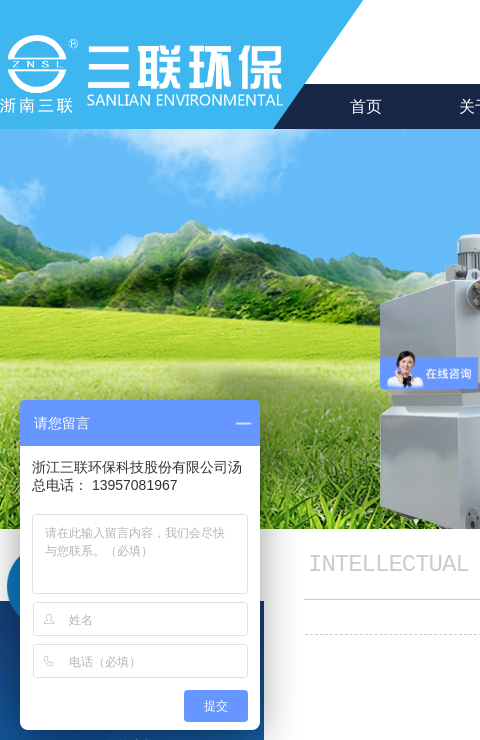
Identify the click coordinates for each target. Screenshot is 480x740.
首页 (366, 106)
